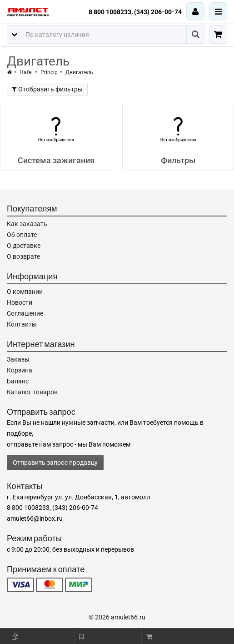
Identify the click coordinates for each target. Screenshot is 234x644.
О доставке (24, 246)
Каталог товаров (32, 392)
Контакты (22, 324)
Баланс (18, 381)
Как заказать (27, 224)
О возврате (23, 257)
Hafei (26, 72)
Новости (20, 302)
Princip (49, 72)
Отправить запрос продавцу (55, 463)
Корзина (20, 370)
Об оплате (22, 235)
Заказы (18, 359)
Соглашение (25, 313)
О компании (25, 292)
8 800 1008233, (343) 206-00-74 (135, 12)
